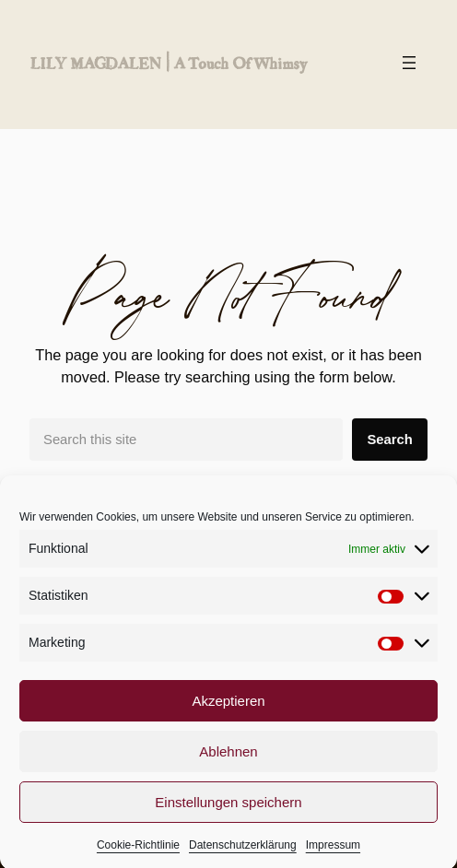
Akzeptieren (228, 708)
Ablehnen (228, 759)
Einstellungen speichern (228, 809)
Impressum (333, 852)
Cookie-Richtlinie (138, 852)
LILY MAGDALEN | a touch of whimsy (168, 63)
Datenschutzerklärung (243, 852)
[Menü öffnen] (409, 63)
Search (389, 440)
